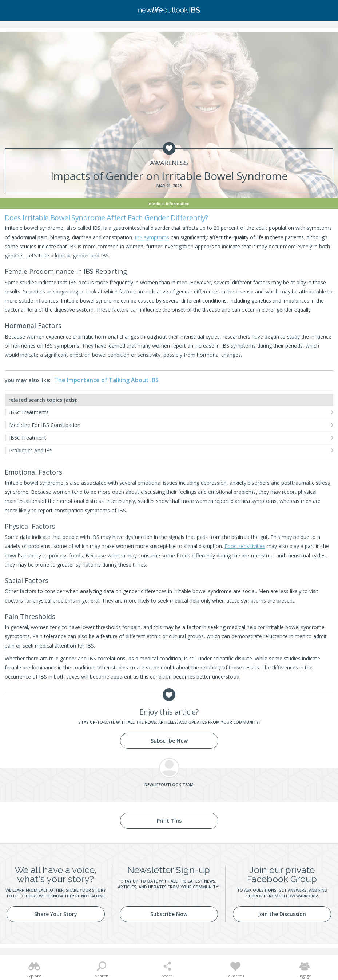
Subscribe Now (169, 741)
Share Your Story (56, 914)
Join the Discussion (282, 914)
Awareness (169, 163)
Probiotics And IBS (31, 450)
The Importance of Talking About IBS (106, 380)
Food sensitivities (245, 546)
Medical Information (169, 203)
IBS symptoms (152, 237)
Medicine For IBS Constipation (45, 425)
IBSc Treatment (28, 438)
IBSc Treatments (29, 412)
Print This (169, 821)
